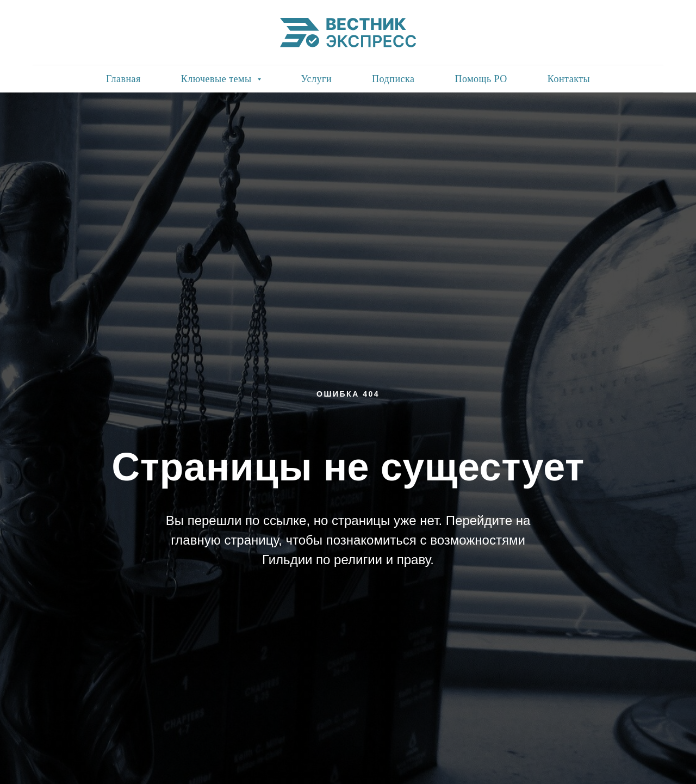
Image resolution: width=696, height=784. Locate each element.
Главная (123, 79)
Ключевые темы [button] (218, 79)
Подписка (393, 79)
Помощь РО (481, 79)
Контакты (569, 79)
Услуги (317, 79)
